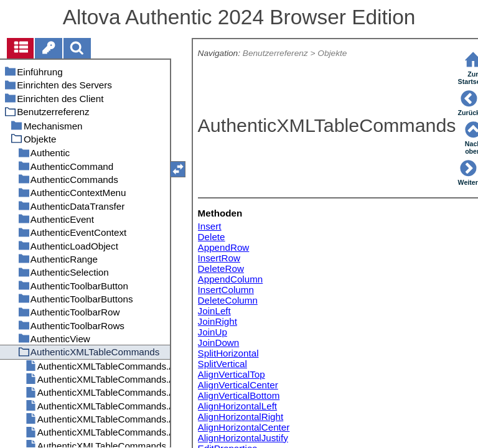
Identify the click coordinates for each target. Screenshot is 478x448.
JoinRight (218, 321)
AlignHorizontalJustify (243, 438)
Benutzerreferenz (275, 53)
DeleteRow (221, 268)
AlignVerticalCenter (238, 385)
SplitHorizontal (228, 353)
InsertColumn (226, 290)
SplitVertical (223, 364)
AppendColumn (231, 279)
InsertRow (219, 258)
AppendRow (224, 247)
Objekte (332, 53)
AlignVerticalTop (232, 374)
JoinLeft (214, 311)
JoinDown (219, 343)
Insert (210, 226)
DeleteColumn (228, 300)
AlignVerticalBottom (239, 395)
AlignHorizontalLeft (237, 406)
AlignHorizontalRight (241, 417)
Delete (212, 237)
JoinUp (213, 332)
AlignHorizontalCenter (244, 427)
